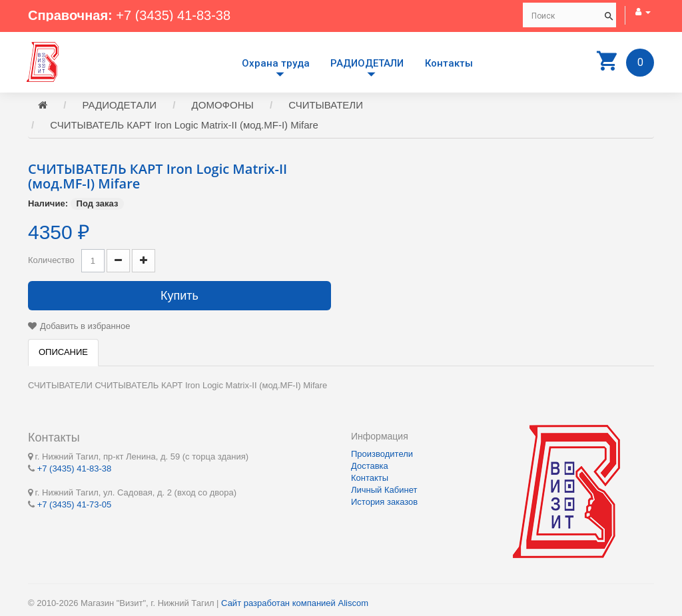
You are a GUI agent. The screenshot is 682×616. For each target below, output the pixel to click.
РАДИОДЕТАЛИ (367, 63)
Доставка (370, 466)
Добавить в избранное (85, 326)
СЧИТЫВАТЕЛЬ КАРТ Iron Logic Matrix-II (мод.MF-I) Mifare (184, 125)
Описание (63, 352)
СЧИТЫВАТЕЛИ (326, 105)
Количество (51, 260)
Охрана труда (276, 63)
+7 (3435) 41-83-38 (173, 15)
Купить (179, 296)
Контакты (449, 63)
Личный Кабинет (384, 490)
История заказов (384, 502)
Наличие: (48, 203)
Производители (382, 454)
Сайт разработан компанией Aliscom (295, 603)
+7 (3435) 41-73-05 (75, 504)
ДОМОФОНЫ (223, 105)
